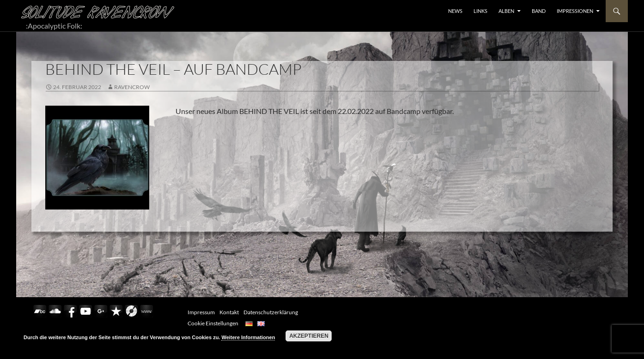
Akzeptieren (309, 336)
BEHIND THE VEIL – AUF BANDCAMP (173, 69)
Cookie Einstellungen (213, 323)
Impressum (201, 312)
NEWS (455, 11)
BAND (539, 11)
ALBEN (506, 11)
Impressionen (575, 11)
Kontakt (229, 312)
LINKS (480, 11)
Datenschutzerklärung (271, 312)
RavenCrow (132, 87)
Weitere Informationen (248, 337)
